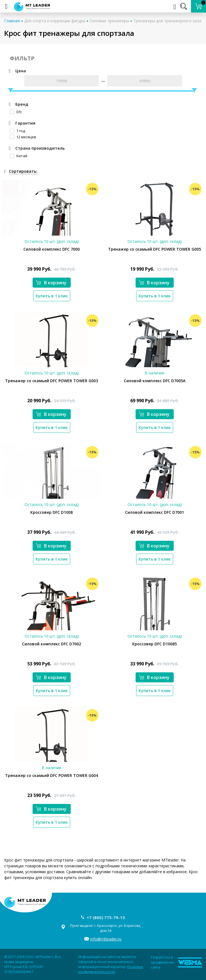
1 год (17, 131)
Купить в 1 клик (52, 296)
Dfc (16, 112)
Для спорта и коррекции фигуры (55, 21)
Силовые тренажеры (109, 21)
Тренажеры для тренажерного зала (167, 21)
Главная (12, 21)
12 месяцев (23, 137)
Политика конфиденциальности (111, 969)
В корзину (51, 283)
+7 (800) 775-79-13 (106, 917)
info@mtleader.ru (106, 939)
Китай (19, 156)
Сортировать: (23, 171)
